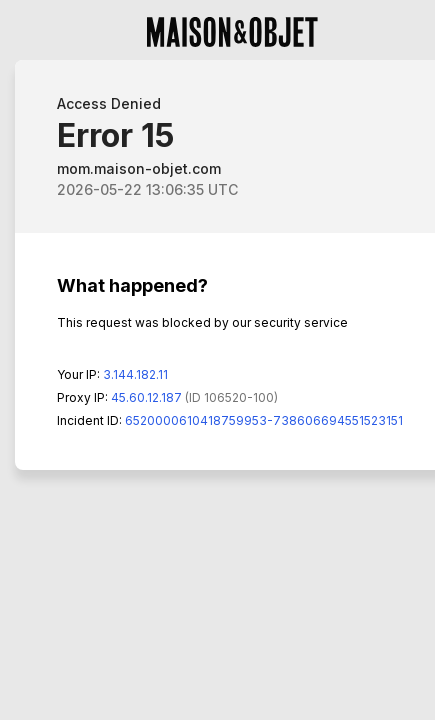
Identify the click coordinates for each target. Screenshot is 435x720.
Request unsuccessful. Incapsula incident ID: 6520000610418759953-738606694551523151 (217, 360)
